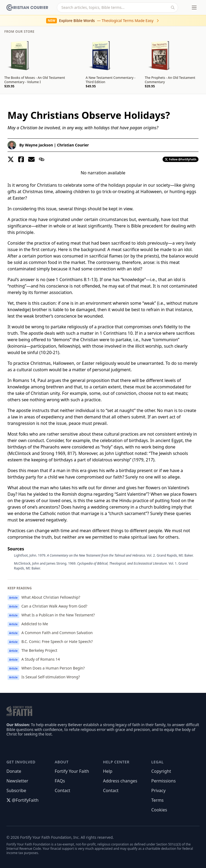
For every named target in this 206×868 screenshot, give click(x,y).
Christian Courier (73, 145)
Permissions (163, 781)
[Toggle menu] (194, 8)
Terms (157, 800)
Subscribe (16, 790)
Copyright (161, 771)
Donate (14, 771)
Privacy (158, 790)
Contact (62, 790)
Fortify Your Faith (72, 771)
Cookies (159, 810)
